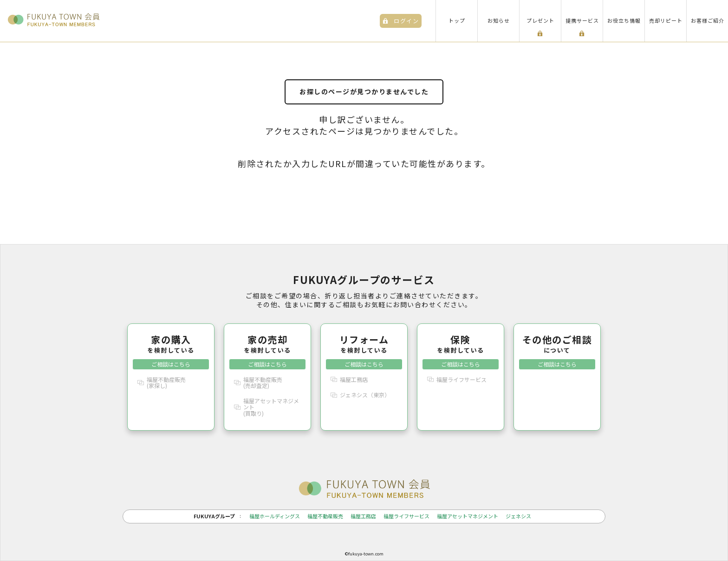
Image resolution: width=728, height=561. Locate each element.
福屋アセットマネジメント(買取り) (271, 407)
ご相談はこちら (171, 364)
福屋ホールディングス (275, 516)
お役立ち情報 (624, 20)
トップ (457, 20)
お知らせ (499, 20)
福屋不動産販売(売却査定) (263, 382)
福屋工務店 (354, 379)
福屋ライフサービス (461, 379)
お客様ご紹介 (708, 20)
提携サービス (582, 20)
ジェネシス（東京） (365, 395)
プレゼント (540, 20)
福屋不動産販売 (325, 516)
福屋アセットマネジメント (468, 516)
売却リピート (666, 20)
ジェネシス (518, 516)
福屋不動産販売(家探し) (166, 382)
